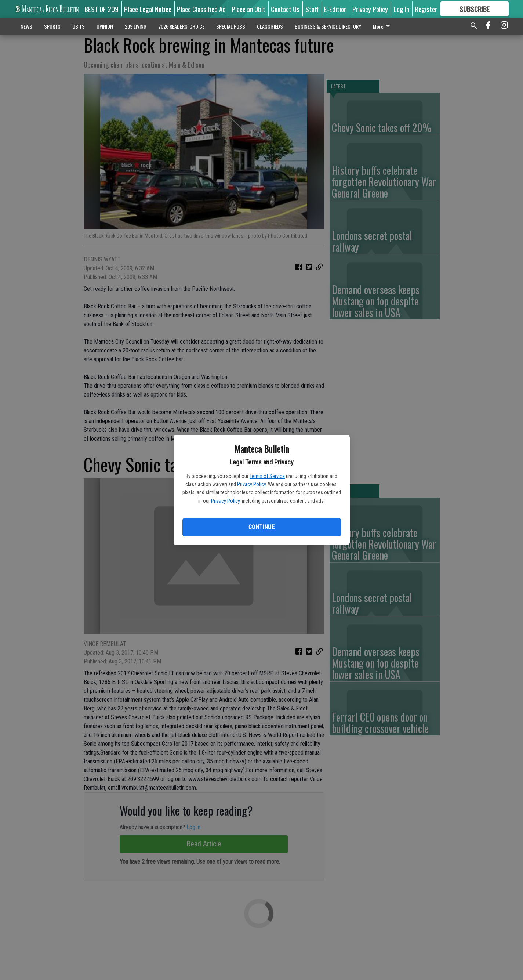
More (383, 26)
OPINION (105, 26)
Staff (312, 9)
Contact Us (285, 9)
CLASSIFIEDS (270, 26)
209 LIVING (136, 26)
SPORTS (52, 26)
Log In (402, 9)
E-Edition (335, 9)
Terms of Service (267, 476)
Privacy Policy (251, 484)
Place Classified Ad (201, 9)
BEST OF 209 (101, 9)
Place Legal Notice (148, 9)
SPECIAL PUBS (231, 26)
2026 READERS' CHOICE (181, 26)
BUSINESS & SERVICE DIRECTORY (328, 26)
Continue (261, 527)
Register (426, 9)
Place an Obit (248, 9)
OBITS (79, 26)
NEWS (26, 26)
